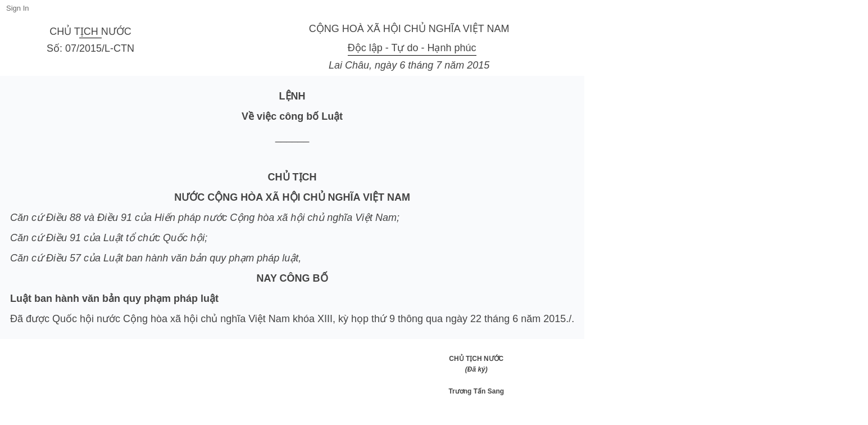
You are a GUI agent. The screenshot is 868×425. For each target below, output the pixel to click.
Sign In (17, 8)
